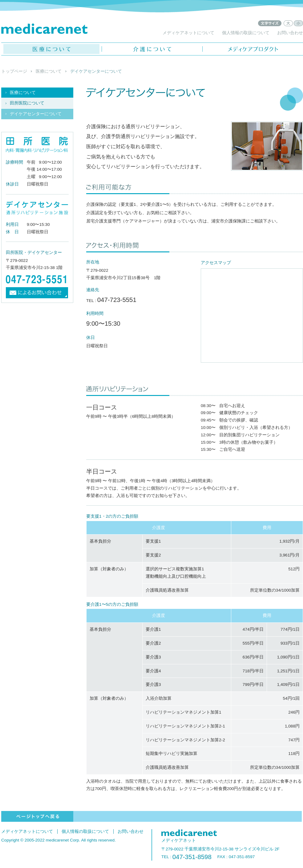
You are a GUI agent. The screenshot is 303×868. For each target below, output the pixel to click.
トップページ (14, 71)
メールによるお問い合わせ (37, 293)
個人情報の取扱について (246, 33)
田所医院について (27, 103)
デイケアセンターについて (36, 114)
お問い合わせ (290, 33)
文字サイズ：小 (298, 23)
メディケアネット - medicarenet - (44, 29)
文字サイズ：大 (288, 23)
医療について (51, 49)
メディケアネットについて (188, 33)
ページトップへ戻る (37, 816)
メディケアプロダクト (253, 49)
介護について (152, 49)
